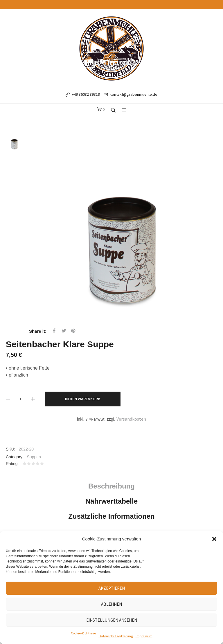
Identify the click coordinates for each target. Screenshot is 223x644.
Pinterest (73, 331)
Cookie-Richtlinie (83, 633)
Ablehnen (111, 604)
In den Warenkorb (83, 399)
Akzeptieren (112, 588)
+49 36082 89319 (86, 94)
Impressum (144, 636)
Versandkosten (131, 419)
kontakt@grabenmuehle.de (134, 94)
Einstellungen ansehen (112, 620)
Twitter (64, 331)
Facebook (54, 331)
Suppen (34, 457)
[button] (214, 539)
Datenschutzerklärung (116, 636)
